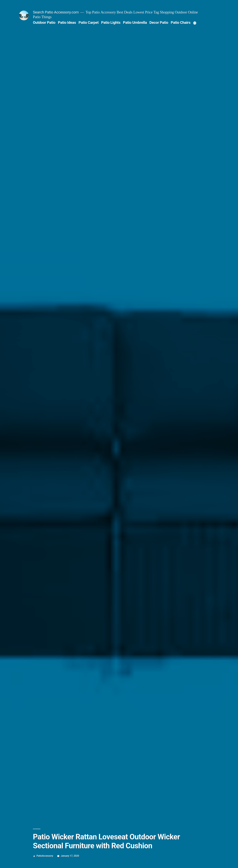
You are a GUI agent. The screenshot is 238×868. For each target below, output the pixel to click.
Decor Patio (159, 22)
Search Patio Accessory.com (56, 12)
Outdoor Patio (44, 22)
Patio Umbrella (135, 22)
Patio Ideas (67, 22)
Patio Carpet (88, 22)
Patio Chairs (181, 22)
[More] (195, 23)
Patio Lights (111, 22)
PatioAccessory (45, 856)
